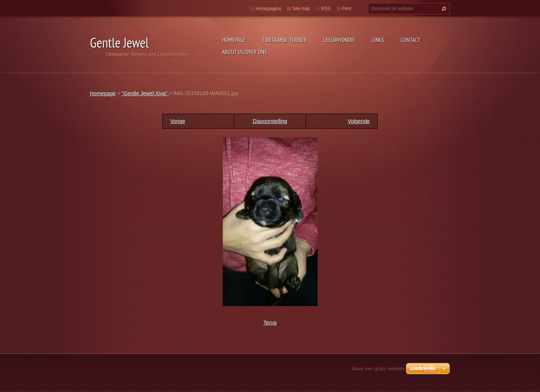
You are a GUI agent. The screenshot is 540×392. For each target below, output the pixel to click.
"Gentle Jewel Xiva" (145, 93)
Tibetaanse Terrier (285, 40)
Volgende (359, 121)
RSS (326, 9)
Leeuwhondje (339, 40)
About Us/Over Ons (244, 52)
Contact (411, 40)
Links (378, 40)
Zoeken (443, 9)
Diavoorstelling (270, 121)
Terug (270, 323)
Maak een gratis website (378, 369)
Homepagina (268, 9)
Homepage (234, 40)
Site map (301, 9)
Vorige (178, 121)
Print (346, 9)
